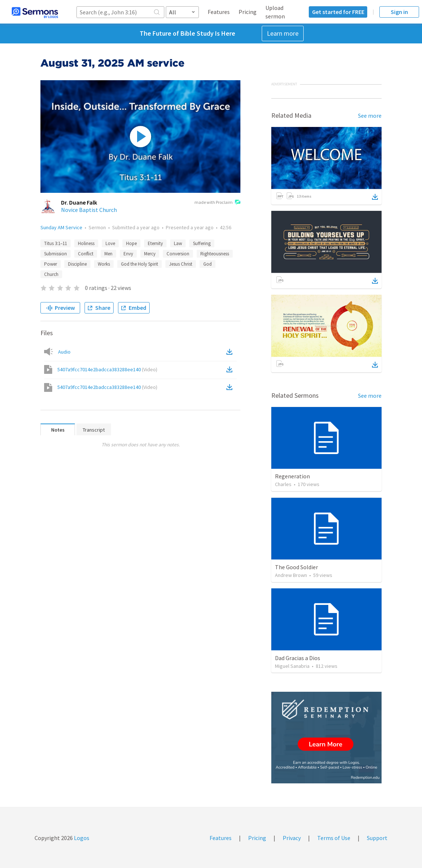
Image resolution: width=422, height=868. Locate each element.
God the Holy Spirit (140, 264)
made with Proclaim (217, 203)
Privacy (292, 838)
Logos (81, 838)
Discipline (77, 264)
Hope (131, 243)
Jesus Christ (181, 264)
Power (51, 264)
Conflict (86, 254)
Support (377, 838)
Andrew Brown (291, 575)
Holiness (86, 243)
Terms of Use (334, 838)
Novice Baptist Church (89, 210)
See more (370, 116)
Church (51, 274)
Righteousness (215, 254)
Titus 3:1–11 (56, 243)
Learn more (283, 33)
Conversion (178, 254)
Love (110, 243)
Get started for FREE (338, 12)
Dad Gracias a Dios (298, 658)
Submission (56, 254)
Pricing (248, 12)
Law (178, 243)
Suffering (202, 243)
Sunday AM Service (61, 227)
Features (219, 12)
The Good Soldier (296, 567)
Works (104, 264)
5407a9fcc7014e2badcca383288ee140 (107, 369)
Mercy (150, 254)
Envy (128, 254)
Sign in (399, 12)
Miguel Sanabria (292, 666)
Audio (64, 352)
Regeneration (292, 476)
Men (108, 254)
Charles (283, 484)
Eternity (155, 243)
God (208, 264)
